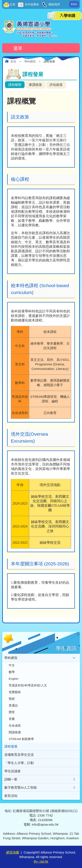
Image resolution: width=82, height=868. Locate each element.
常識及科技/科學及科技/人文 (28, 685)
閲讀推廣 (15, 732)
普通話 (13, 706)
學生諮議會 (13, 771)
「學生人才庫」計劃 (19, 763)
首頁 (13, 62)
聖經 (12, 699)
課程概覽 (15, 85)
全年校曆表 (31, 4)
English (13, 679)
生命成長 (15, 726)
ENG (74, 4)
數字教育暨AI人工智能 (21, 787)
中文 (12, 665)
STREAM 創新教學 (21, 739)
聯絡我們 (54, 4)
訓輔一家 (11, 779)
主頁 (12, 4)
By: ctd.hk (41, 861)
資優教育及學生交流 (19, 755)
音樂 (12, 719)
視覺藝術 (15, 692)
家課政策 (35, 85)
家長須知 (11, 796)
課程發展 (11, 746)
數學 (12, 672)
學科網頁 (30, 62)
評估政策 (56, 85)
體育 (12, 712)
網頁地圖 (13, 852)
